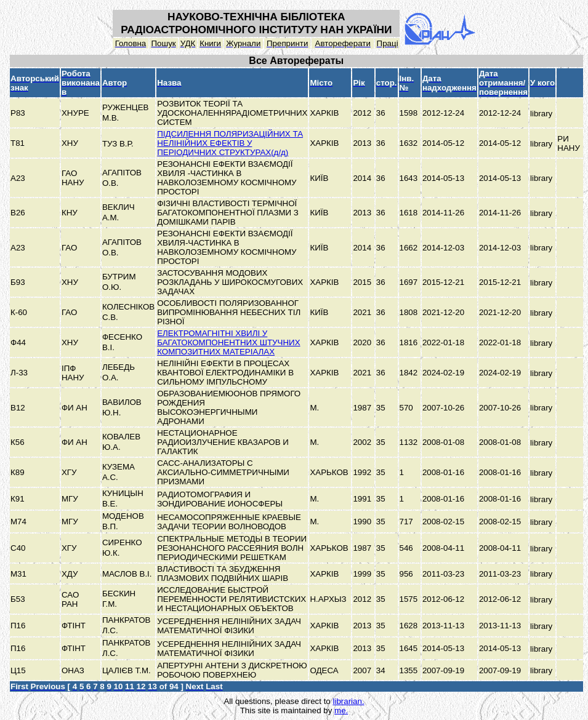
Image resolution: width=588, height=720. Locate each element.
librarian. (348, 701)
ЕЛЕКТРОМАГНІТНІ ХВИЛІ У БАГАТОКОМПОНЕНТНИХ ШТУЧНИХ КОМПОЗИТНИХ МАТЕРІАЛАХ (228, 342)
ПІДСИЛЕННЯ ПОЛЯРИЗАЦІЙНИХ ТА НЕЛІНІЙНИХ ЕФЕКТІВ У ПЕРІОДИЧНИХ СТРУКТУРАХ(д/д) (230, 143)
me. (341, 710)
